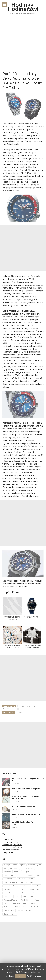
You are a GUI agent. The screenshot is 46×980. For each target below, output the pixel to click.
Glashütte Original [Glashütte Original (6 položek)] (27, 882)
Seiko (20, 713)
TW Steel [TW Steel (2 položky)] (34, 907)
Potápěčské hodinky (10, 709)
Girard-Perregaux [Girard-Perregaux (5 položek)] (10, 882)
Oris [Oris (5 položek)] (25, 896)
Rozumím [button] (21, 976)
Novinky (21, 706)
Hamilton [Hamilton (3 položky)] (36, 886)
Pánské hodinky (32, 706)
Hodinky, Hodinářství (23, 7)
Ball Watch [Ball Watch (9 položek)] (14, 868)
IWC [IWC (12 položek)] (23, 889)
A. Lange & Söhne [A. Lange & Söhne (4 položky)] (10, 865)
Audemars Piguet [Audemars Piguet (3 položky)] (34, 865)
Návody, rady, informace (12, 845)
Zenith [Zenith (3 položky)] (28, 910)
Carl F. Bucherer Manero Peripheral (26, 789)
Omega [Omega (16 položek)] (18, 896)
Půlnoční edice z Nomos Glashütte (26, 814)
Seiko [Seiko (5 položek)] (33, 903)
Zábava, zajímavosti (10, 842)
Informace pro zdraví (11, 850)
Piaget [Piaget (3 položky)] (37, 900)
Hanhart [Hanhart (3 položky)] (7, 889)
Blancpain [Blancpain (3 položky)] (7, 872)
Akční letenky (8, 840)
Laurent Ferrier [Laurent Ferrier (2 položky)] (21, 893)
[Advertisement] (23, 45)
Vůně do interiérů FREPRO (13, 847)
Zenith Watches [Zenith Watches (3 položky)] (10, 914)
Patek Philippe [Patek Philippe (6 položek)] (26, 900)
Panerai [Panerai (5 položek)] (33, 896)
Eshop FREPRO (8, 852)
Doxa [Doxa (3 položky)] (39, 875)
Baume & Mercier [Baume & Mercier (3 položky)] (27, 868)
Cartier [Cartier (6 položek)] (21, 875)
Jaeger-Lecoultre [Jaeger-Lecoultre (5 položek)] (33, 889)
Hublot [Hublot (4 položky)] (16, 889)
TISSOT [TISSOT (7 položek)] (18, 907)
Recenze (22, 709)
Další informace (34, 976)
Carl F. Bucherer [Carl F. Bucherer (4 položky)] (10, 875)
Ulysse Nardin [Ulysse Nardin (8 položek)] (9, 910)
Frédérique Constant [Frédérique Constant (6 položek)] (26, 879)
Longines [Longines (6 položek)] (33, 893)
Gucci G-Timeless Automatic (24, 806)
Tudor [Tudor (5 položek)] (26, 907)
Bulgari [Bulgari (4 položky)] (26, 872)
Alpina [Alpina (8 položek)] (22, 865)
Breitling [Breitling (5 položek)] (17, 872)
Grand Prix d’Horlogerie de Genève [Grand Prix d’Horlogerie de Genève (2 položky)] (17, 886)
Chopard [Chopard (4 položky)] (30, 875)
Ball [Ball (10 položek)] (5, 868)
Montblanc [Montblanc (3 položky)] (8, 896)
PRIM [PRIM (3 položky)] (6, 903)
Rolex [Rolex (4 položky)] (25, 903)
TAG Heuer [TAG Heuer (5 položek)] (8, 907)
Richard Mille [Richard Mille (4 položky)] (15, 903)
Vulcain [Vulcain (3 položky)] (20, 910)
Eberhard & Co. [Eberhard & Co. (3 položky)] (9, 879)
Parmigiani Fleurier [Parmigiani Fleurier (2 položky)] (11, 900)
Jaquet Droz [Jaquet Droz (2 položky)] (8, 893)
